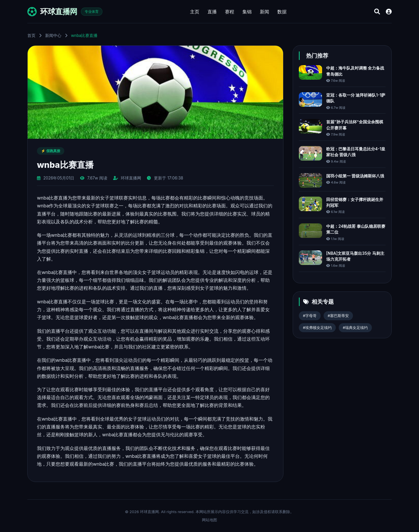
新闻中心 (53, 35)
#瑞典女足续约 (355, 328)
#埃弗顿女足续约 (317, 328)
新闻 (264, 12)
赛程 (230, 12)
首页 (31, 35)
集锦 (247, 12)
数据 (282, 12)
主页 (195, 12)
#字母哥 (310, 316)
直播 (212, 12)
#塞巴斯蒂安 (338, 316)
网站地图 (210, 520)
